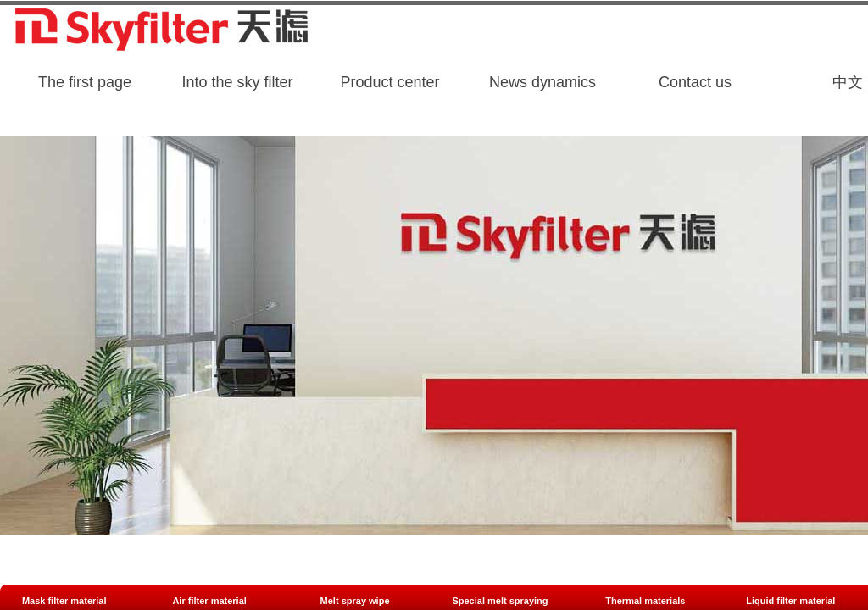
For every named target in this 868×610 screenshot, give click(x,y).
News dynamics (542, 82)
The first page (85, 82)
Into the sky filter (237, 82)
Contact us (695, 82)
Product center (389, 82)
